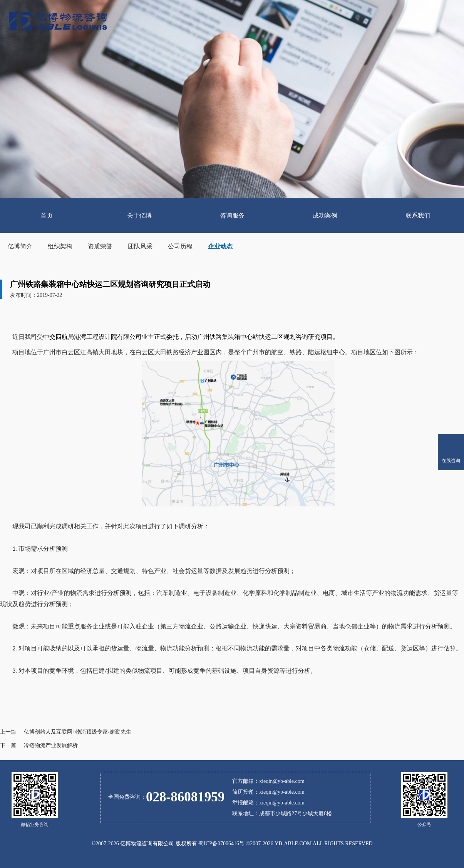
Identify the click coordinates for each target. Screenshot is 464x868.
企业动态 (220, 246)
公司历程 (180, 246)
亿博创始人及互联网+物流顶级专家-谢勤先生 (78, 732)
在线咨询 (451, 461)
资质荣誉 (100, 246)
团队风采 (140, 246)
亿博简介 (20, 246)
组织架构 (60, 246)
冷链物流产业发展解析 (51, 745)
